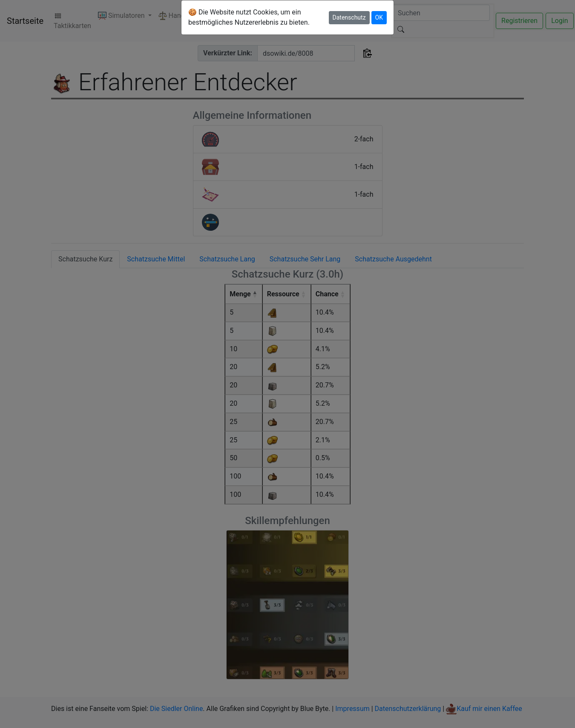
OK (379, 17)
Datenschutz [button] (349, 17)
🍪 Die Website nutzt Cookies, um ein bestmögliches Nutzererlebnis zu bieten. (249, 17)
